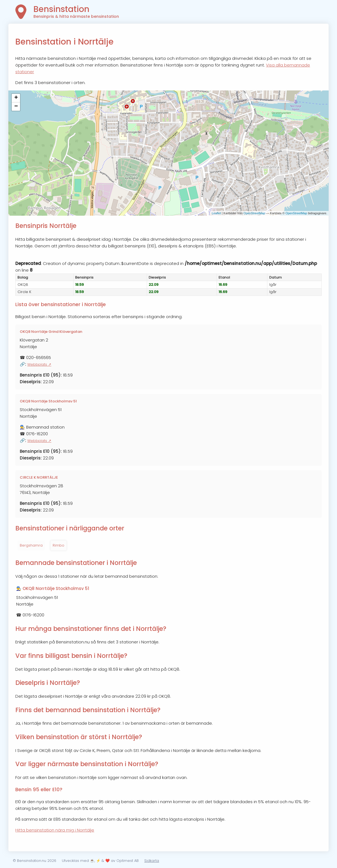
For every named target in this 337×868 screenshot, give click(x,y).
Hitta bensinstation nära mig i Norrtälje (55, 830)
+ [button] (16, 98)
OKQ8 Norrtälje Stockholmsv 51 (48, 401)
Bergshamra (31, 545)
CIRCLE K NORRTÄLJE (39, 477)
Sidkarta (152, 861)
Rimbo (58, 545)
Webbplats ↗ (39, 364)
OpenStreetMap (254, 213)
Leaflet (216, 213)
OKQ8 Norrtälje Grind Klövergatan (51, 332)
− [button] (16, 107)
